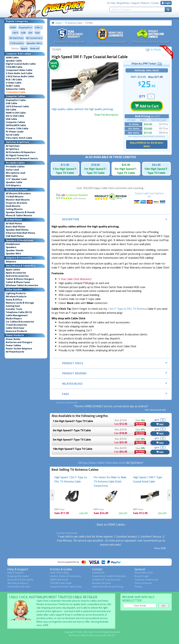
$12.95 (65, 165)
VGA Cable (11, 119)
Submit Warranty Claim (19, 586)
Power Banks (13, 339)
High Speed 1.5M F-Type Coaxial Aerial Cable (148, 479)
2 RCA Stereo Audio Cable (20, 76)
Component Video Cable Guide (66, 586)
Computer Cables (15, 122)
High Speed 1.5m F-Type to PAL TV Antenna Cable (71, 479)
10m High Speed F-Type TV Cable (73, 449)
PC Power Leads (15, 132)
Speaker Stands (15, 250)
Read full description (106, 115)
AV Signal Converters (17, 155)
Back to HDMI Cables (111, 524)
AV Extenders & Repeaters (21, 152)
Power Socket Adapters (19, 348)
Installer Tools (14, 309)
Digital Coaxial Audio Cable (21, 64)
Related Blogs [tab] (115, 384)
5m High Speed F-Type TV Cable (72, 440)
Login (166, 3)
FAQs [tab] (115, 394)
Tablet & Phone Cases (18, 282)
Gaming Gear (13, 306)
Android (35, 48)
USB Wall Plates (15, 236)
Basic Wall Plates (15, 227)
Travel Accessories (16, 325)
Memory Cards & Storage (20, 303)
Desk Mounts (13, 206)
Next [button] (169, 495)
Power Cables (13, 345)
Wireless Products (16, 296)
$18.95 (96, 165)
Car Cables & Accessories (20, 322)
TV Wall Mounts (15, 197)
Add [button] (160, 424)
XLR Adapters (13, 185)
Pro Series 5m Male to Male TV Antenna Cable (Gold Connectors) (110, 481)
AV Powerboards (15, 352)
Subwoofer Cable (15, 89)
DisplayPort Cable (16, 100)
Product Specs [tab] (115, 363)
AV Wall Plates (14, 223)
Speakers (11, 247)
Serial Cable (12, 135)
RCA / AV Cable (14, 79)
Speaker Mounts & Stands (20, 212)
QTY (142, 96)
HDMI (13, 27)
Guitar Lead (12, 170)
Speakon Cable (14, 182)
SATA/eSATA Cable (16, 125)
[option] (85, 85)
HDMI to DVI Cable (16, 113)
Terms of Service (143, 583)
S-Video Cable (14, 83)
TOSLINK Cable (14, 67)
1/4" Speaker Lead (16, 179)
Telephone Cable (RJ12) (19, 312)
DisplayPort (25, 27)
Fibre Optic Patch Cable (19, 138)
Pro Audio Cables (15, 166)
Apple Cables (13, 270)
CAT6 (15, 33)
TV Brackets (17, 43)
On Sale (111, 3)
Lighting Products (16, 293)
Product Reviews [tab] (115, 373)
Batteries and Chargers (19, 342)
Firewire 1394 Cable (17, 128)
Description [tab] (115, 219)
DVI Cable (11, 110)
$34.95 (156, 165)
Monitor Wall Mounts (18, 200)
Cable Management (17, 315)
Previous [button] (52, 495)
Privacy (138, 586)
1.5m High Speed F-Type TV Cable (73, 421)
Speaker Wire (34, 43)
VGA (37, 33)
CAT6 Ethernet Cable (17, 106)
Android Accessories (17, 276)
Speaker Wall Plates (17, 230)
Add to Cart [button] (147, 106)
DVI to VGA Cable (15, 116)
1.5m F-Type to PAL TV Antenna (127, 309)
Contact (155, 3)
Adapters (11, 261)
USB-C (38, 27)
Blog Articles (123, 3)
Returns (145, 3)
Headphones (13, 244)
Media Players (14, 318)
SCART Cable (13, 86)
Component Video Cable (19, 70)
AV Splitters (12, 149)
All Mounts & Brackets (18, 193)
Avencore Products (16, 331)
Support (135, 3)
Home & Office (14, 300)
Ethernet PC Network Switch (22, 158)
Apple (24, 48)
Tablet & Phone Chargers (20, 279)
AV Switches (16, 38)
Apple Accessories (16, 273)
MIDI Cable (12, 176)
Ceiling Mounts (14, 209)
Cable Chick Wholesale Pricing (108, 586)
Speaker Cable (14, 61)
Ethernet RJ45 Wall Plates (20, 233)
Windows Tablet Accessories (22, 285)
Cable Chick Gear (15, 328)
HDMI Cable (12, 57)
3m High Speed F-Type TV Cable (72, 430)
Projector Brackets (16, 203)
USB (23, 33)
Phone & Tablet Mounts (19, 215)
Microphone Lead (15, 173)
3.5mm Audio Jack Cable (19, 73)
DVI (30, 33)
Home (59, 23)
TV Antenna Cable (16, 92)
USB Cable (11, 103)
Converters (34, 38)
